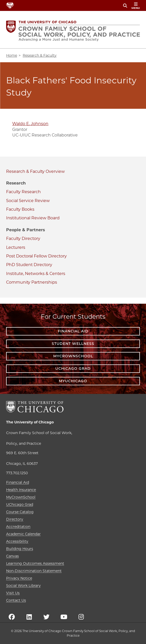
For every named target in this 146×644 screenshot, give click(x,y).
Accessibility (17, 541)
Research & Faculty (25, 171)
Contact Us (16, 600)
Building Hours (20, 549)
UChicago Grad (73, 369)
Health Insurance (21, 490)
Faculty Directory (23, 239)
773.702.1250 (17, 473)
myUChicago (73, 381)
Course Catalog (20, 512)
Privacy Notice (19, 578)
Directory (15, 519)
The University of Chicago (30, 422)
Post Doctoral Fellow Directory (36, 256)
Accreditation (18, 527)
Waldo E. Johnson (30, 124)
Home (12, 55)
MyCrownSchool (73, 356)
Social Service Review (28, 201)
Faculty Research (23, 192)
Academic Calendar (23, 534)
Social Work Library (23, 586)
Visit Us (13, 593)
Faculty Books (20, 209)
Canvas (12, 556)
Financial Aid (73, 331)
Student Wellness (73, 344)
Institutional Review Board (33, 218)
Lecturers (16, 247)
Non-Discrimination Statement (34, 571)
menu (136, 6)
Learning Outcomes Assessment (35, 563)
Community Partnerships (32, 282)
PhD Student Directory (29, 265)
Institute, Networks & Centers (36, 274)
